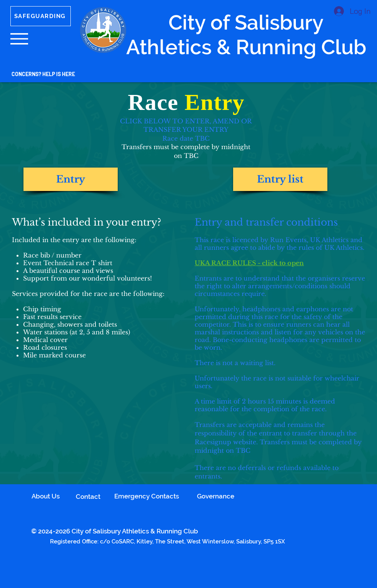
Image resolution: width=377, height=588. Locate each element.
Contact (88, 497)
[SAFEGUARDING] (41, 16)
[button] (19, 39)
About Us (46, 496)
